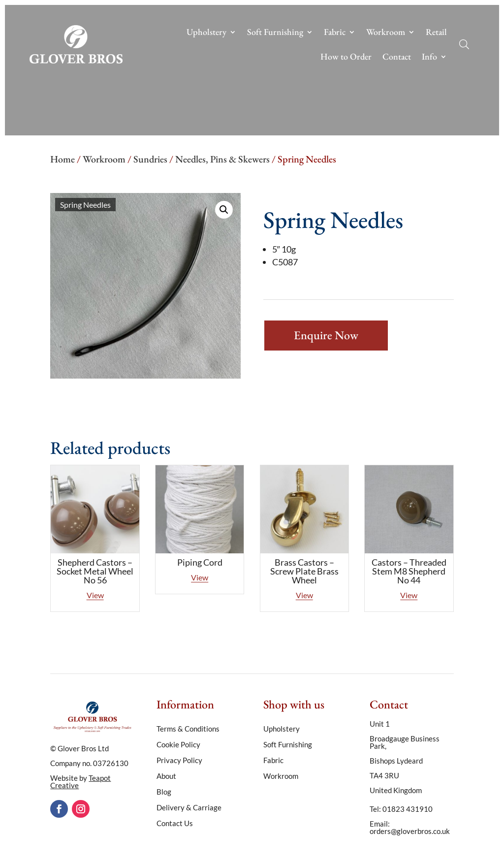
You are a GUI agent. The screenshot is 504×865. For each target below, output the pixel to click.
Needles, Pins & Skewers (222, 159)
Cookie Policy (178, 745)
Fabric (335, 33)
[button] (224, 210)
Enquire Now (326, 335)
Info (429, 58)
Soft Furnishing (275, 33)
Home (63, 159)
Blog (164, 792)
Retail (436, 33)
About (166, 776)
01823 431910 (408, 809)
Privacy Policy (179, 761)
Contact (397, 58)
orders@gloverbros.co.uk (410, 831)
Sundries (150, 159)
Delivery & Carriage (189, 808)
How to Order (346, 58)
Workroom (386, 33)
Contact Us (175, 824)
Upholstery (206, 33)
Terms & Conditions (188, 729)
